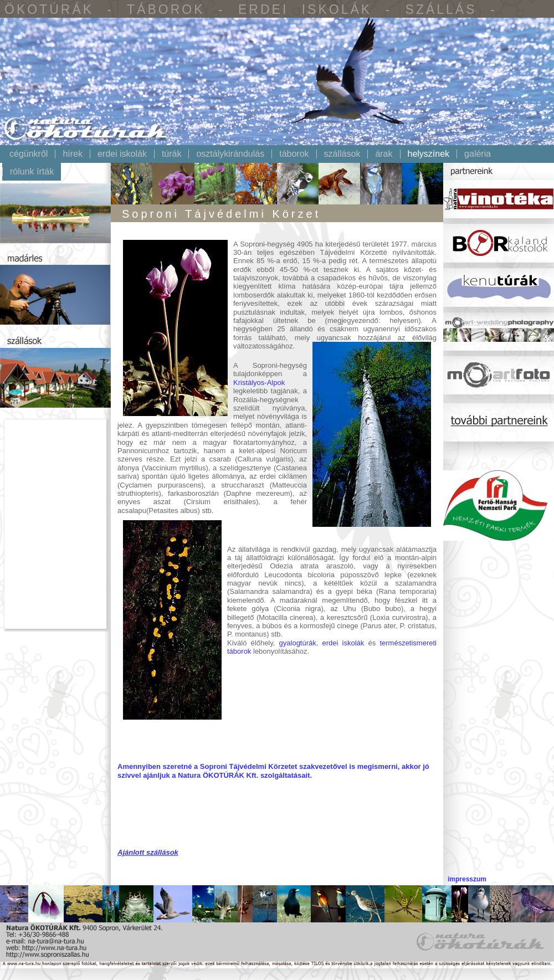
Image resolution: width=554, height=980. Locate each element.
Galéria (478, 154)
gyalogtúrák (298, 643)
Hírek (73, 154)
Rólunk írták (32, 172)
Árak (384, 154)
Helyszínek (429, 154)
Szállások (342, 154)
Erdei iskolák (122, 154)
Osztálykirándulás (230, 154)
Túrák (172, 154)
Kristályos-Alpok (259, 383)
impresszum (467, 879)
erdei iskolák (343, 643)
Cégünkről (29, 154)
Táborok (294, 154)
